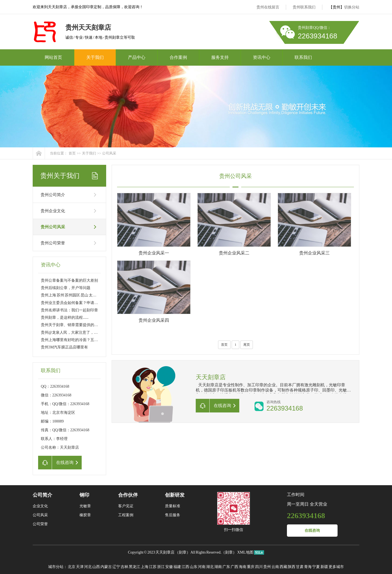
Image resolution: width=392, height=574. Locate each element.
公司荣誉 (40, 524)
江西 (185, 567)
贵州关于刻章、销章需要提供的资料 (71, 325)
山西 (96, 567)
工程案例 (126, 515)
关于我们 (95, 57)
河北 (88, 567)
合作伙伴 (128, 495)
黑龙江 (134, 567)
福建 (177, 567)
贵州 (267, 567)
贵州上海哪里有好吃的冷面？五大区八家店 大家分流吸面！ (91, 340)
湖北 (210, 567)
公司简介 (42, 495)
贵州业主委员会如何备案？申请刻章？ (73, 303)
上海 (145, 567)
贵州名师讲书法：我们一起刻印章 (69, 310)
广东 (226, 567)
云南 (275, 567)
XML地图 (245, 552)
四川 (259, 567)
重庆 (251, 567)
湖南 (218, 567)
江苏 (153, 567)
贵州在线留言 (268, 7)
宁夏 (316, 567)
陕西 (292, 567)
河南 (202, 567)
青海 (308, 567)
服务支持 (220, 57)
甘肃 (300, 567)
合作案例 (178, 57)
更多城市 (336, 567)
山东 (194, 567)
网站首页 (53, 57)
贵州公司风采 (53, 227)
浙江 (161, 567)
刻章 (183, 552)
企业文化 (40, 506)
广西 (234, 567)
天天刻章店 (165, 552)
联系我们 (303, 57)
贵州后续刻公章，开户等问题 (66, 288)
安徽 (169, 567)
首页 (72, 153)
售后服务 (173, 515)
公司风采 (109, 153)
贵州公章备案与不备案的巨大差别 (69, 280)
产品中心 (137, 57)
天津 (80, 567)
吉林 (124, 567)
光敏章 (85, 506)
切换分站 (352, 7)
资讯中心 (262, 57)
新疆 (324, 567)
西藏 (283, 567)
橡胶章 (85, 515)
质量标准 (173, 506)
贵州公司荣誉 (53, 243)
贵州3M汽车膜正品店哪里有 (64, 347)
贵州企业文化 (53, 211)
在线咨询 (312, 531)
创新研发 (175, 495)
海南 (243, 567)
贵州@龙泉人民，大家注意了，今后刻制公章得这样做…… (90, 332)
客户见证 (126, 506)
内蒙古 (106, 567)
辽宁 (116, 567)
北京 (72, 567)
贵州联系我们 (304, 7)
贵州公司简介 (53, 195)
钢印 (84, 495)
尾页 (247, 345)
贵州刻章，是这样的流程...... (65, 318)
